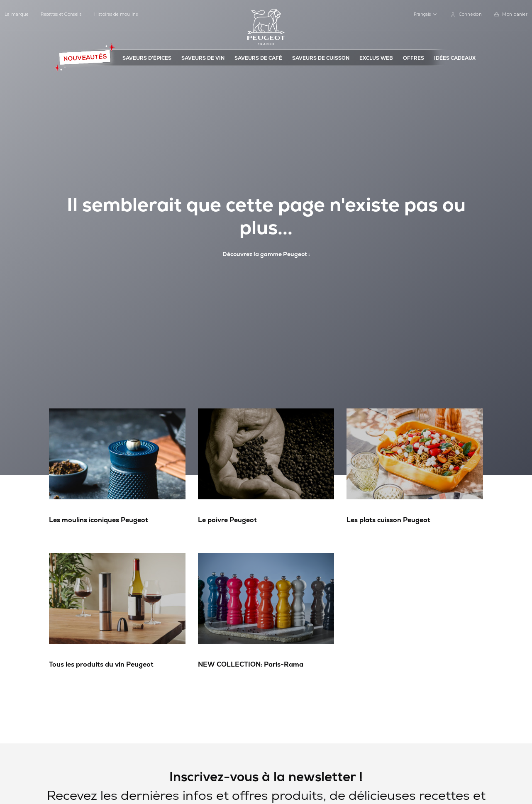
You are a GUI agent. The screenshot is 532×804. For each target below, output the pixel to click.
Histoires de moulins (116, 14)
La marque (16, 14)
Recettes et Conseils (61, 14)
